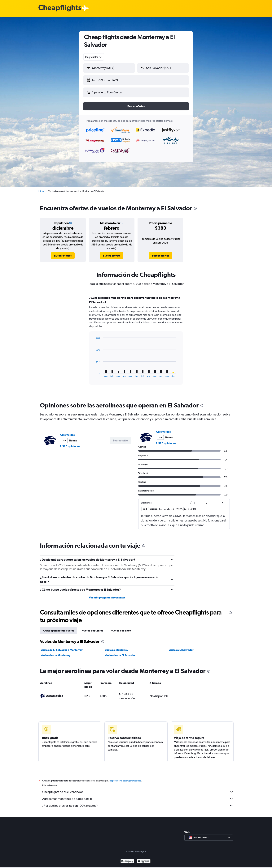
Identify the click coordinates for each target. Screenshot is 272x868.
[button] (107, 79)
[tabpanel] (136, 341)
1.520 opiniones (70, 443)
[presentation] (195, 205)
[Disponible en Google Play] (127, 863)
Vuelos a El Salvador (181, 647)
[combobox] (94, 57)
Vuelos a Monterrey (117, 647)
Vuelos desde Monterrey (56, 652)
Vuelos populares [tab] (93, 628)
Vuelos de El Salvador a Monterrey (62, 647)
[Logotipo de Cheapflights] (60, 8)
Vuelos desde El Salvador (120, 652)
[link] (63, 253)
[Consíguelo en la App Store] (144, 863)
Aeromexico (67, 432)
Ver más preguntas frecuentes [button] (107, 594)
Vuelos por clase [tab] (121, 628)
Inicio (41, 188)
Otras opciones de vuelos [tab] (59, 628)
